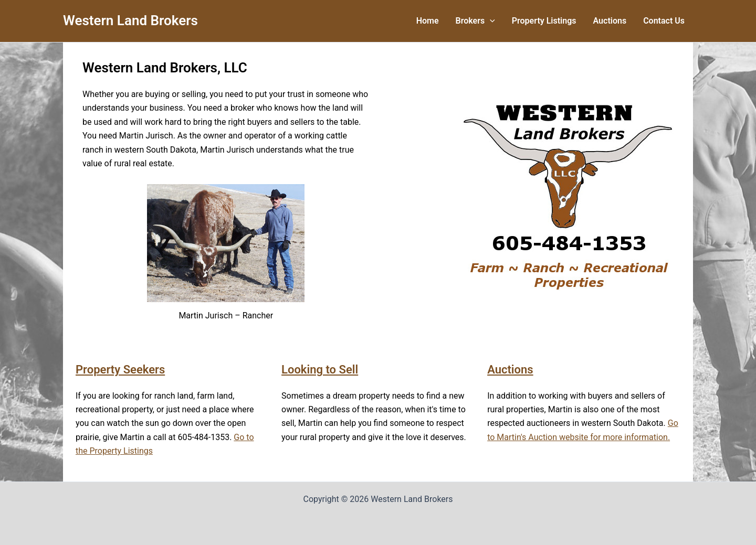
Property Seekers (120, 370)
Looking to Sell (320, 370)
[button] (490, 21)
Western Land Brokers (130, 20)
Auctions (510, 370)
